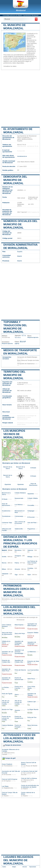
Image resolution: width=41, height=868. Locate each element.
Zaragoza (18, 556)
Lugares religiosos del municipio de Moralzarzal (18, 860)
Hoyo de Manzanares (33, 484)
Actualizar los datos (10, 66)
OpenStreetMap (27, 460)
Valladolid (5, 574)
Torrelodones (6, 516)
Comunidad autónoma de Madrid (12, 15)
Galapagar (31, 511)
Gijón (29, 575)
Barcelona (18, 550)
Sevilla (4, 557)
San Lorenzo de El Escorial (20, 523)
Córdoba (30, 568)
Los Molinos (19, 505)
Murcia (4, 563)
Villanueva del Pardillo (6, 530)
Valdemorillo (19, 529)
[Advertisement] (20, 98)
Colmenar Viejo (7, 523)
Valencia (30, 550)
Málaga (30, 557)
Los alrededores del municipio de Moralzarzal (19, 610)
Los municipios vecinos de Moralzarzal (14, 434)
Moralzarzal (21, 10)
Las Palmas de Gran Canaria (32, 562)
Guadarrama (6, 511)
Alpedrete (8, 484)
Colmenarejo (19, 516)
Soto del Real (32, 523)
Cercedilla (31, 505)
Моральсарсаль (33, 337)
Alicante (17, 569)
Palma (17, 563)
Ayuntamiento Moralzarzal (31, 15)
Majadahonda (8, 788)
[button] (5, 442)
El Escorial (31, 517)
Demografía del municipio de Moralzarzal (15, 180)
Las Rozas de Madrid (30, 766)
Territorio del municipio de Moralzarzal (14, 375)
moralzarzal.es (22, 156)
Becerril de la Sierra (8, 468)
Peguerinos (31, 529)
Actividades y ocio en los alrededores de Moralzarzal (19, 738)
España (20, 252)
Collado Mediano (20, 493)
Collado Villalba (33, 498)
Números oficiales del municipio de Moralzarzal (20, 224)
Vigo (16, 575)
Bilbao (4, 569)
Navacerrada (19, 498)
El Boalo (33, 468)
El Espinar (7, 781)
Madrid (19, 256)
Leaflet (11, 460)
